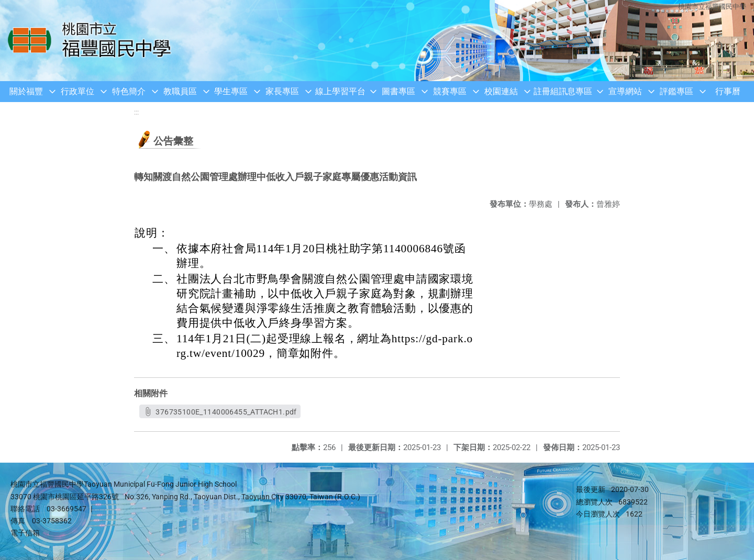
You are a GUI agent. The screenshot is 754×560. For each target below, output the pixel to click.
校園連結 (501, 91)
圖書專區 (398, 91)
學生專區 (231, 91)
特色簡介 (129, 91)
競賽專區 (450, 91)
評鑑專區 (677, 91)
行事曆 (728, 91)
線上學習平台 (340, 91)
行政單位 (77, 91)
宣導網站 (625, 91)
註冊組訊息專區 (563, 91)
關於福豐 (26, 91)
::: (136, 112)
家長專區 (282, 91)
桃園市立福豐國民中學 (712, 7)
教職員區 (180, 91)
